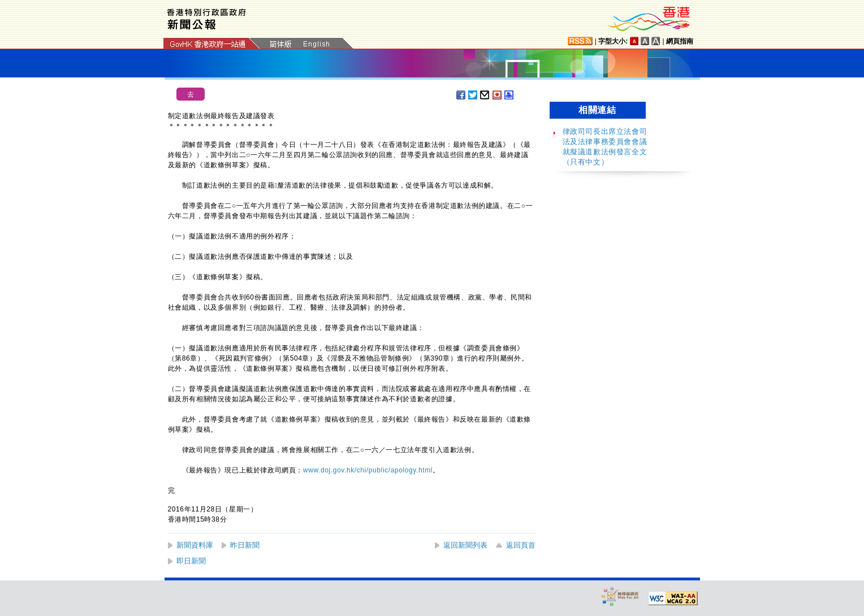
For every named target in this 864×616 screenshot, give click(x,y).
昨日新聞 (245, 545)
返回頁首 (521, 545)
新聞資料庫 (195, 545)
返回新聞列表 (465, 545)
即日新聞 (191, 561)
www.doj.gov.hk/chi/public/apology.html (368, 470)
